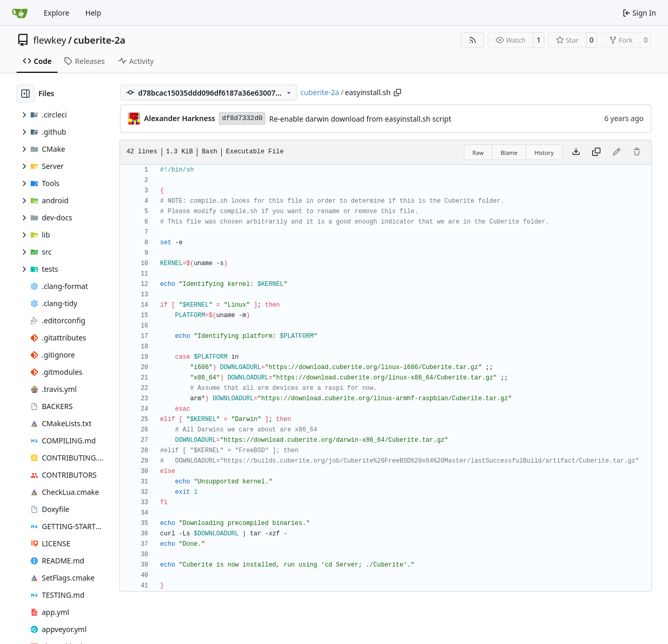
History (544, 153)
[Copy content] (596, 152)
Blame (509, 153)
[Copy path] (397, 93)
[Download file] (576, 152)
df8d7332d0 (242, 118)
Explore (56, 13)
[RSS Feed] (473, 40)
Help (93, 13)
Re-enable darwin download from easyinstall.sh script (360, 119)
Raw (478, 153)
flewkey (50, 40)
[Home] (20, 13)
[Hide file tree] (25, 94)
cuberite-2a (100, 40)
